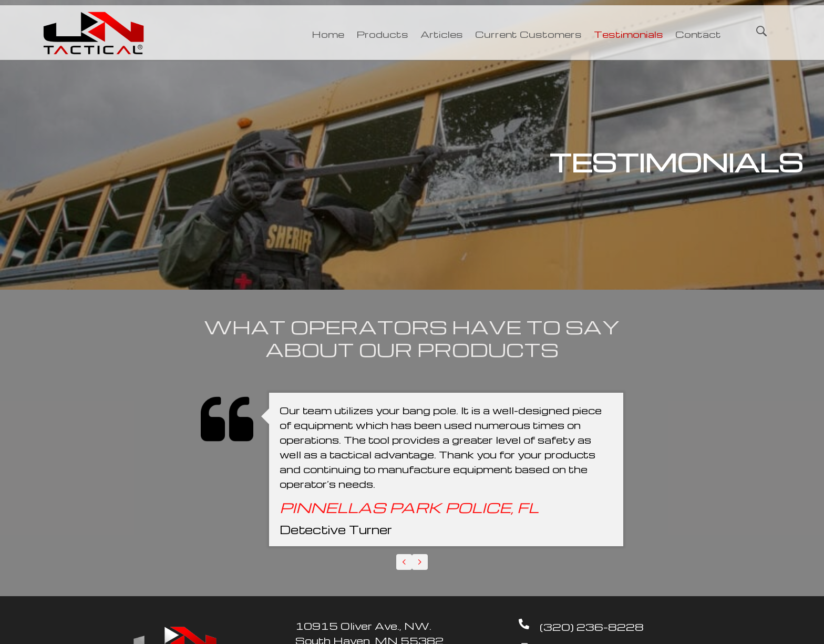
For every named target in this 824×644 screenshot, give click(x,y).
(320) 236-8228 (592, 627)
